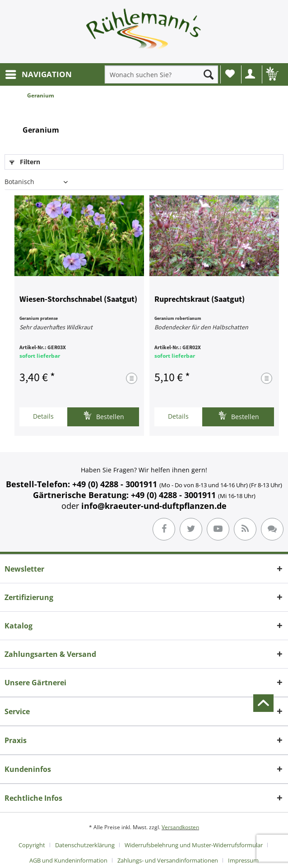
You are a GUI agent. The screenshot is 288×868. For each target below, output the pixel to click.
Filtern (25, 162)
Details (43, 416)
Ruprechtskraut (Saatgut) (200, 300)
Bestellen (104, 416)
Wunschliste (230, 74)
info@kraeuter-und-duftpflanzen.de (154, 506)
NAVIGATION (39, 73)
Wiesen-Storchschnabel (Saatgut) (78, 300)
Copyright (32, 845)
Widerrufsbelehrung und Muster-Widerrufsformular (194, 845)
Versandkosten (180, 827)
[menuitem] (38, 74)
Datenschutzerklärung (85, 845)
